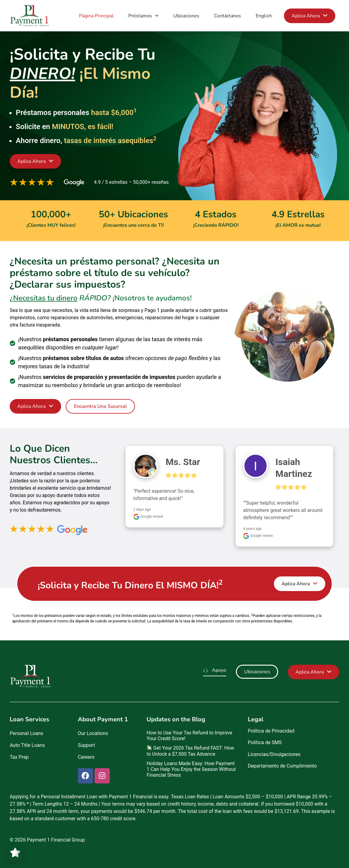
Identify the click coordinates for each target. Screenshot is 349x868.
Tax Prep (19, 757)
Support (86, 745)
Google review (148, 516)
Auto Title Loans (27, 745)
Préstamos (143, 16)
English (264, 16)
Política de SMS (265, 742)
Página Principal (96, 16)
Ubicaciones (186, 16)
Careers (86, 757)
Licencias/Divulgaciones (274, 754)
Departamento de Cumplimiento (282, 766)
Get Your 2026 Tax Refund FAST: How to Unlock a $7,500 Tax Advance (190, 751)
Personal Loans (26, 733)
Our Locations (93, 733)
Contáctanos (228, 16)
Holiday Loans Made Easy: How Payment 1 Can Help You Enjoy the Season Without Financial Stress (191, 769)
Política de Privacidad (271, 731)
